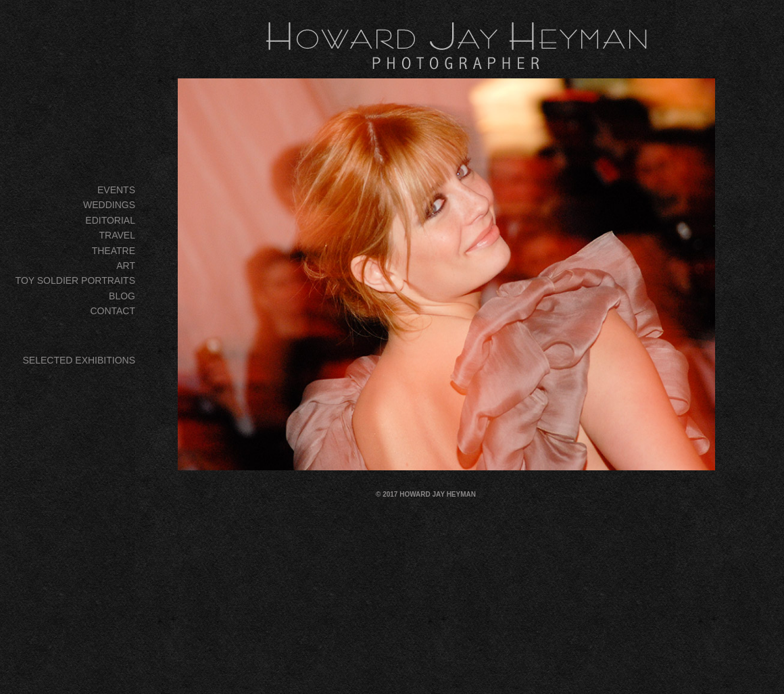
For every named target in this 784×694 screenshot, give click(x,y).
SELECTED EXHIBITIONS (79, 360)
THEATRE (114, 251)
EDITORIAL (110, 220)
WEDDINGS (109, 205)
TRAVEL (117, 235)
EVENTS (116, 190)
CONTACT (113, 311)
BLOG (122, 296)
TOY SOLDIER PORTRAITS (75, 280)
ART (126, 266)
